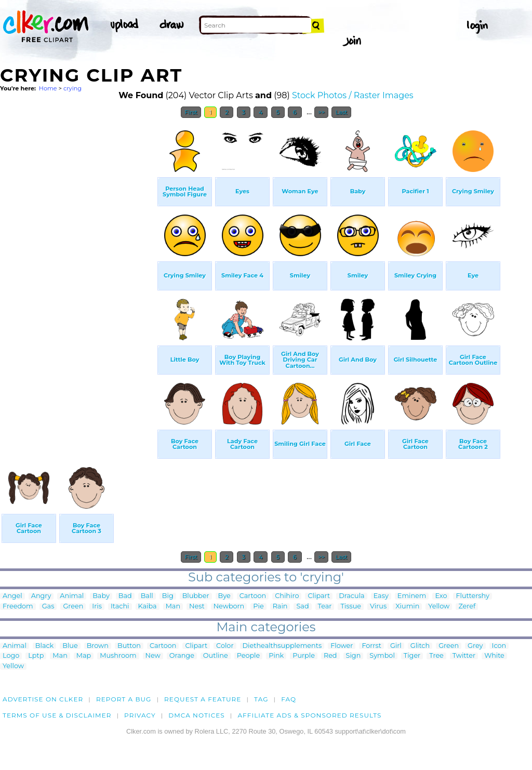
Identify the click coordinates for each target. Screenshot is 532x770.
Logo (11, 656)
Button (129, 646)
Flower (342, 646)
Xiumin (407, 607)
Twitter (464, 656)
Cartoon (253, 596)
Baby (101, 596)
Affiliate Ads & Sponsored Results (309, 715)
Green (73, 607)
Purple (304, 656)
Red (330, 656)
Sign (354, 656)
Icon (499, 646)
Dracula (352, 596)
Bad (125, 596)
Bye (224, 596)
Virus (378, 607)
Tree (436, 656)
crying (72, 88)
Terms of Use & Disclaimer (57, 715)
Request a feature (203, 699)
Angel (12, 596)
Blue (70, 646)
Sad (302, 607)
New (153, 656)
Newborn (229, 607)
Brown (98, 646)
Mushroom (118, 656)
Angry (41, 596)
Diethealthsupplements (282, 646)
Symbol (382, 656)
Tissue (351, 607)
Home (48, 88)
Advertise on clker (43, 699)
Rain (280, 607)
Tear (325, 607)
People (249, 656)
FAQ (289, 699)
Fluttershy (473, 596)
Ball (147, 596)
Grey (475, 646)
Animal (72, 596)
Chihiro (287, 596)
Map (84, 656)
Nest (197, 607)
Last (341, 112)
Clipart (319, 596)
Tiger (412, 656)
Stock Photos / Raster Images (353, 95)
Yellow (439, 607)
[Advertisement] (78, 280)
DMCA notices (197, 715)
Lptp (36, 656)
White (494, 656)
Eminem (412, 596)
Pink (276, 656)
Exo (441, 596)
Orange (182, 656)
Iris (97, 607)
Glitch (420, 646)
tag (261, 699)
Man (173, 607)
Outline (216, 656)
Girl (396, 646)
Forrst (371, 646)
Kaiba (148, 607)
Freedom (18, 607)
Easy (381, 596)
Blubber (196, 596)
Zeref (467, 607)
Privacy (140, 715)
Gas (48, 607)
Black (44, 646)
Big (168, 596)
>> (321, 112)
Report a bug (124, 699)
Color (225, 646)
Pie (258, 607)
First (191, 112)
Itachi (120, 607)
